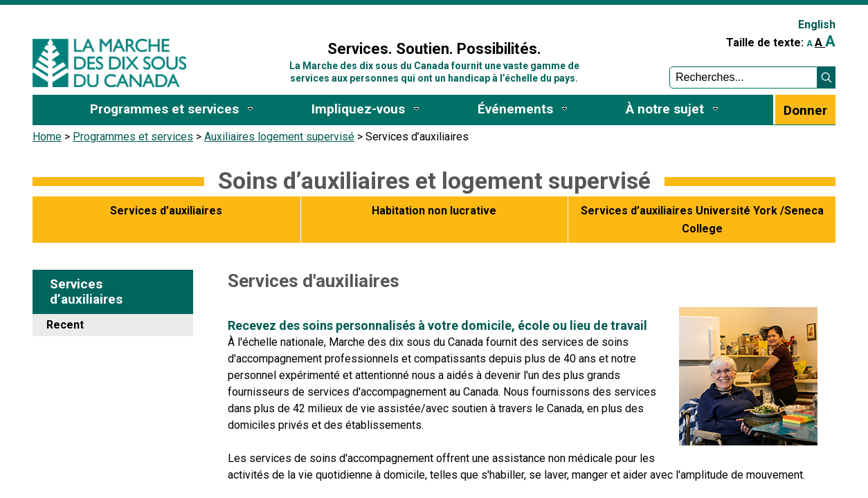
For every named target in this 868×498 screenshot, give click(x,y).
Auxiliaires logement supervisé (279, 137)
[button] (826, 77)
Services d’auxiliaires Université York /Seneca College (702, 220)
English (817, 25)
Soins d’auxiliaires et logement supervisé (434, 181)
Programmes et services (133, 137)
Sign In (263, 18)
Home (47, 137)
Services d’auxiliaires (166, 211)
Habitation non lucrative (434, 211)
